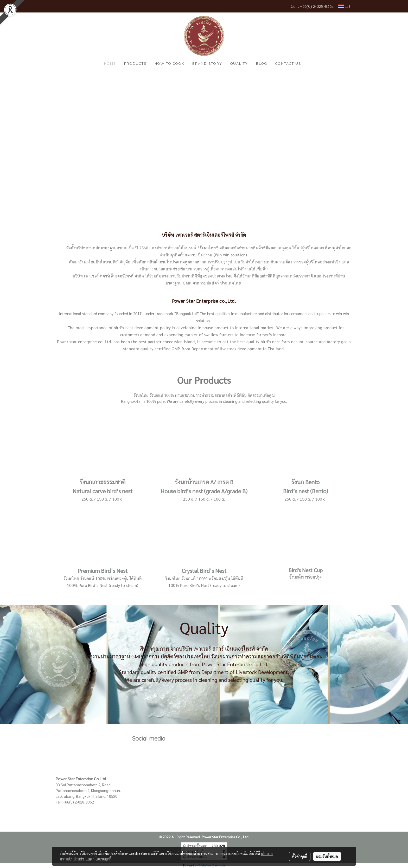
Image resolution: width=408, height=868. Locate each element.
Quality (239, 64)
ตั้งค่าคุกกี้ (300, 856)
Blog (262, 64)
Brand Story (207, 64)
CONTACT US (288, 64)
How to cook (169, 64)
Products (135, 64)
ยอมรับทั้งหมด (327, 856)
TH (344, 6)
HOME (110, 64)
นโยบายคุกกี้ (102, 859)
